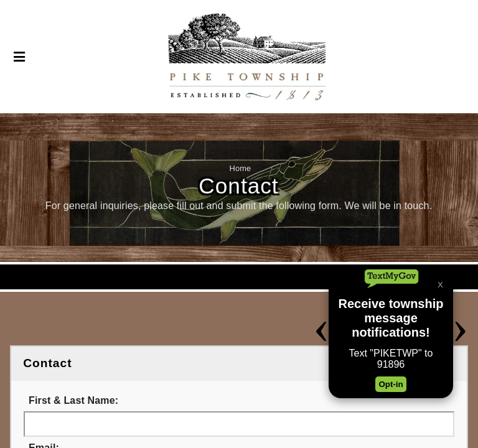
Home (241, 168)
